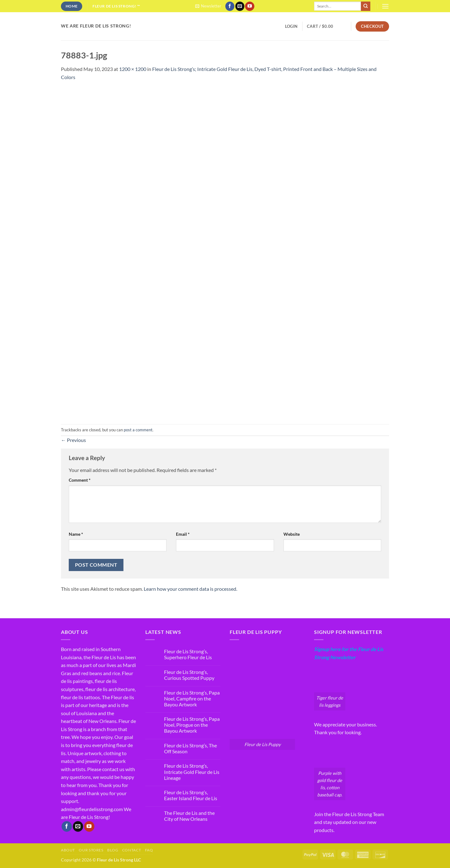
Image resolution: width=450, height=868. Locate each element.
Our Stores (91, 850)
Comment (80, 480)
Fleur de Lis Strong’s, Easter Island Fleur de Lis (191, 795)
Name (76, 534)
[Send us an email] (240, 6)
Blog (113, 850)
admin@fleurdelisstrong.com (92, 809)
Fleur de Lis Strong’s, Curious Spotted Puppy (189, 675)
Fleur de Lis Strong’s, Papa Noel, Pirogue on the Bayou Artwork (192, 725)
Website (292, 534)
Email (183, 534)
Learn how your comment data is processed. (190, 589)
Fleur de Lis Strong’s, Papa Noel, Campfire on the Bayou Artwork (192, 698)
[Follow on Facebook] (230, 6)
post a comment (138, 430)
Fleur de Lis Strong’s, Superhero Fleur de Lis (188, 654)
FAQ (149, 850)
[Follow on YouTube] (250, 6)
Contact (132, 850)
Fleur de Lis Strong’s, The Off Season (190, 748)
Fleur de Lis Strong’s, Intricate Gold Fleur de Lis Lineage (192, 772)
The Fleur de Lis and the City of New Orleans (189, 816)
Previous (73, 440)
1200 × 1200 (133, 69)
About (68, 850)
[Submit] (366, 6)
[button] (208, 6)
